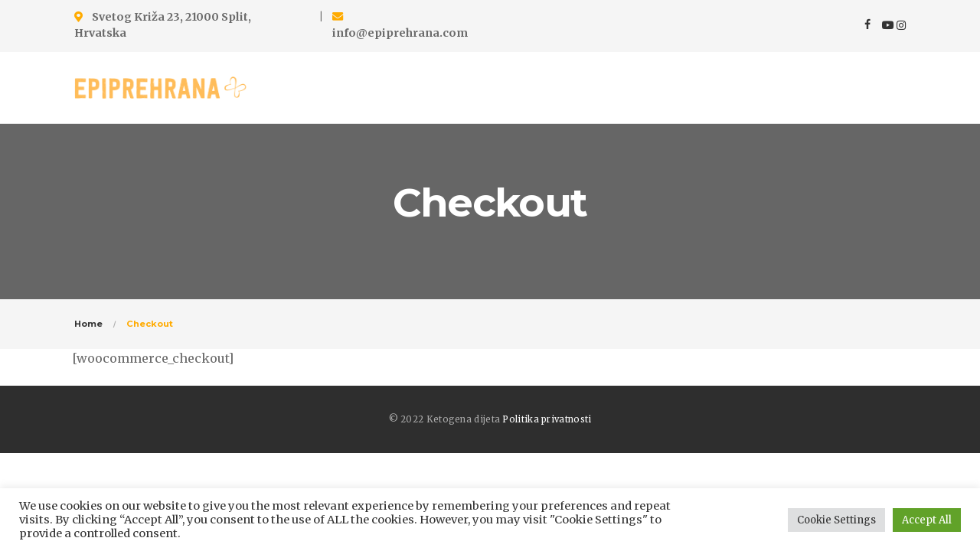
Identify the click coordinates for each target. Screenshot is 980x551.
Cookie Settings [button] (836, 520)
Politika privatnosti (547, 419)
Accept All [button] (927, 520)
